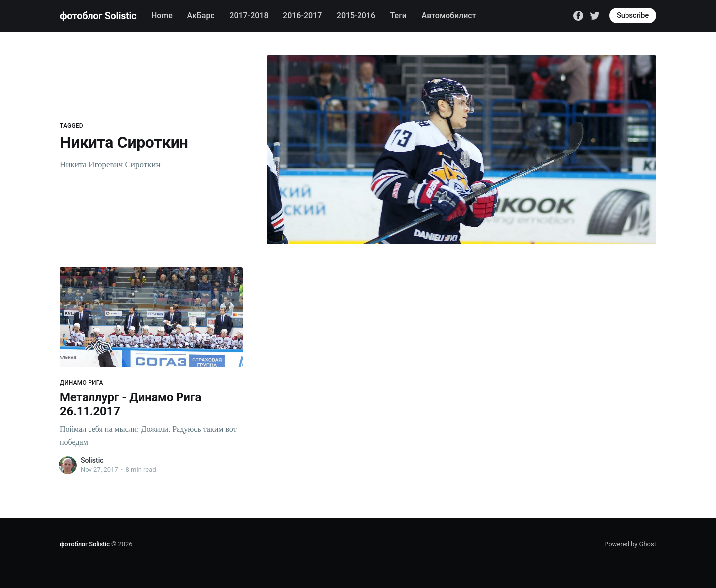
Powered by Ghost (630, 544)
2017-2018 (249, 16)
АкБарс (201, 16)
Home (162, 16)
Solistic (92, 460)
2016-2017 (302, 16)
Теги (399, 16)
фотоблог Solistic (98, 16)
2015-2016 (356, 16)
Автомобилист (449, 16)
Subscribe (633, 15)
